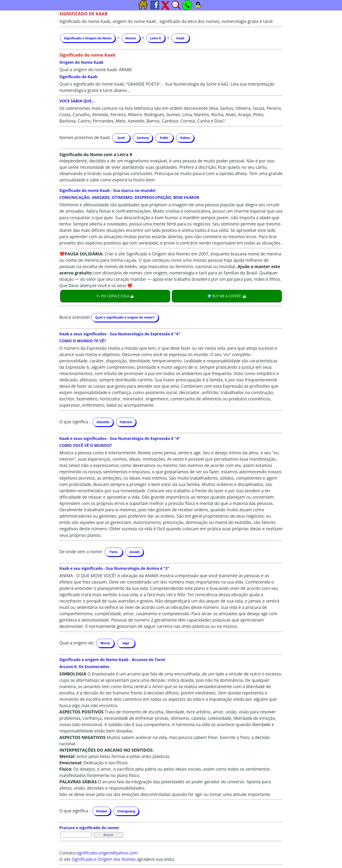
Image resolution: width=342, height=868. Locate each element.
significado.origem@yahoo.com (107, 853)
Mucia (105, 643)
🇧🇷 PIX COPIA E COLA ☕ (115, 296)
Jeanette (103, 422)
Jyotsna (143, 138)
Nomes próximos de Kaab (85, 137)
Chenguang (126, 811)
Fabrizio (126, 422)
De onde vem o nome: (81, 551)
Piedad (102, 811)
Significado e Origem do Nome (88, 38)
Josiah (134, 552)
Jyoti (121, 138)
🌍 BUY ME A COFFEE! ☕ (227, 296)
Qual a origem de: (77, 643)
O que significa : (75, 421)
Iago (126, 643)
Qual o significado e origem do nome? (125, 317)
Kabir (164, 138)
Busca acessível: (75, 317)
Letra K (156, 38)
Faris (114, 552)
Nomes (131, 38)
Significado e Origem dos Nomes (104, 859)
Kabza (185, 138)
